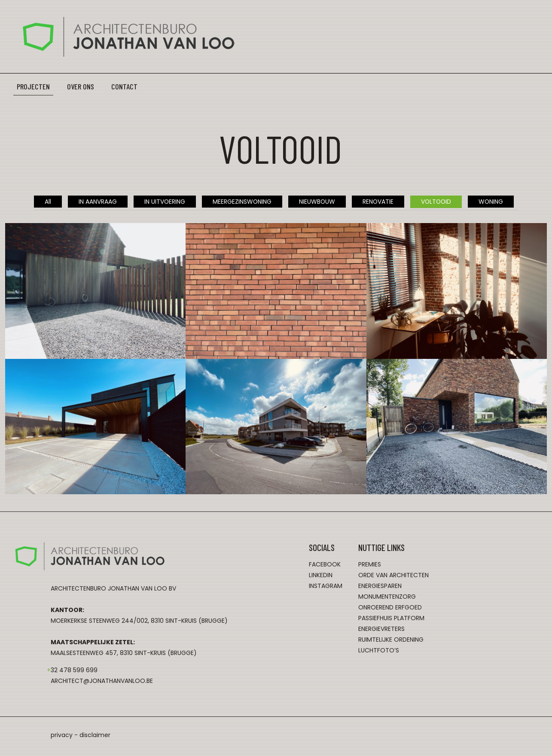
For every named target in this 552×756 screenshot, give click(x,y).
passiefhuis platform (391, 618)
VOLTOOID (437, 202)
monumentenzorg (387, 597)
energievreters (381, 629)
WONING (492, 202)
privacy (62, 735)
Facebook (325, 565)
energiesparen (380, 586)
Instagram (326, 586)
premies (370, 565)
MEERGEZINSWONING (241, 202)
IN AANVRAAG (96, 202)
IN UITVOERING (163, 202)
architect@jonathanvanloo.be (102, 681)
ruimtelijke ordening (391, 640)
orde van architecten (393, 575)
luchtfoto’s (379, 651)
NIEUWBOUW (316, 202)
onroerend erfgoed (390, 608)
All (46, 202)
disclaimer (95, 735)
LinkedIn (321, 575)
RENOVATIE (378, 202)
